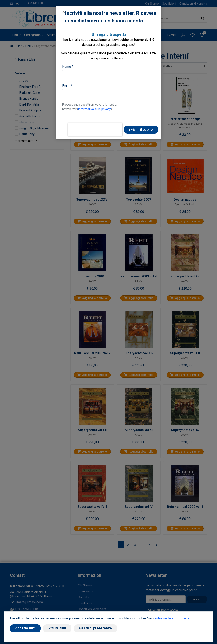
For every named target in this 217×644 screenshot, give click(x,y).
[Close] (64, 12)
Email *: (68, 86)
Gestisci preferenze (96, 628)
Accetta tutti (25, 628)
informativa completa (172, 618)
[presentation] (95, 130)
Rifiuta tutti (57, 628)
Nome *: (68, 67)
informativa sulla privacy (95, 109)
